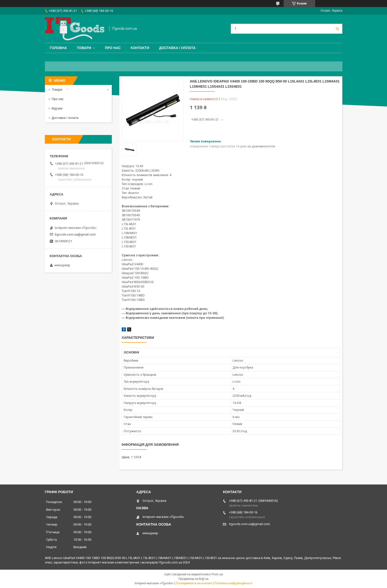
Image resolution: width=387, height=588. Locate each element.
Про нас (113, 48)
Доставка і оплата (177, 48)
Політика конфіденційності (233, 583)
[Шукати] (337, 29)
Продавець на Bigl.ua (193, 579)
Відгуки (57, 108)
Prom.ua (217, 574)
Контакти (140, 48)
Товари (84, 48)
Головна (58, 48)
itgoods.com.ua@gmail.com (75, 234)
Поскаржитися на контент (194, 583)
